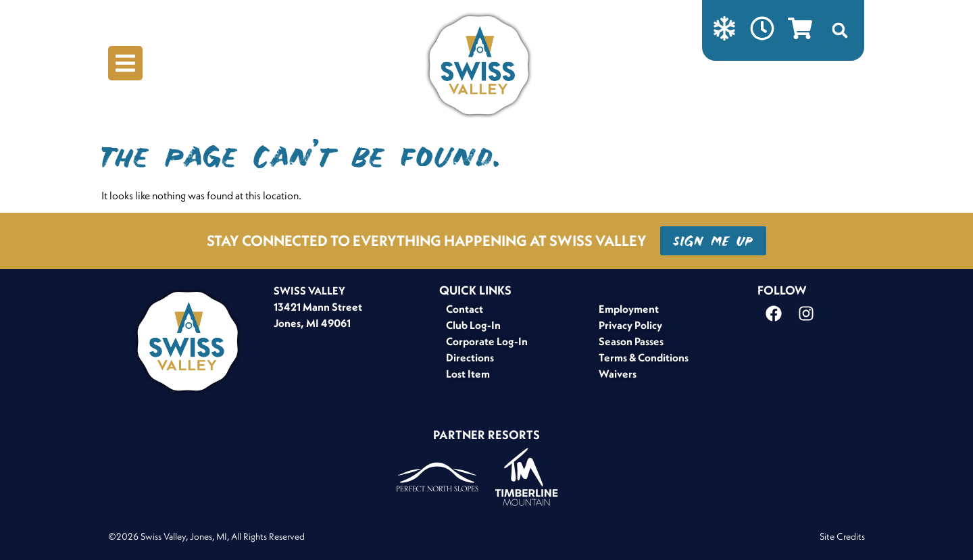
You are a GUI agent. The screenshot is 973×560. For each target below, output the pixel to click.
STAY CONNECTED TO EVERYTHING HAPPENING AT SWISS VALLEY (427, 240)
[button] (840, 30)
